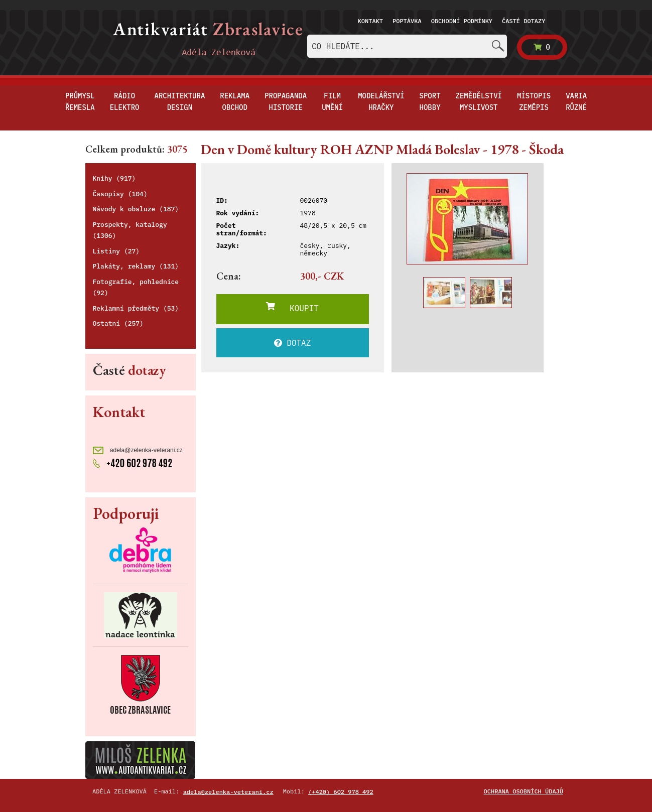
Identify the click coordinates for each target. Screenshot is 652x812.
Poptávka (407, 21)
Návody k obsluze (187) (136, 209)
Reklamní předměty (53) (136, 308)
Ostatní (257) (118, 323)
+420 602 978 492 (133, 462)
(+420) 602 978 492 (341, 792)
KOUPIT (292, 308)
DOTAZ (293, 343)
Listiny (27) (116, 251)
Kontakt (370, 21)
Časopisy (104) (120, 194)
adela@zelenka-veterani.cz (138, 450)
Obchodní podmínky (462, 21)
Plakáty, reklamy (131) (136, 266)
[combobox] (407, 46)
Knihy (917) (114, 178)
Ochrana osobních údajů (524, 791)
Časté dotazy (524, 21)
